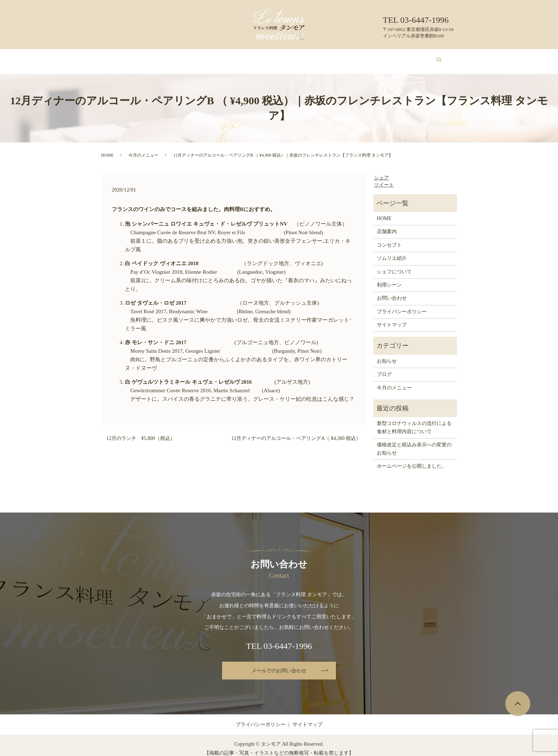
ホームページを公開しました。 (412, 459)
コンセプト (186, 58)
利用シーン (343, 58)
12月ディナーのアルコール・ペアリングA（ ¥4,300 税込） (296, 432)
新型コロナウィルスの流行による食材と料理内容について (414, 421)
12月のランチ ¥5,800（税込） (141, 432)
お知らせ (387, 354)
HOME (130, 58)
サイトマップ (392, 318)
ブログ (370, 58)
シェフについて (305, 58)
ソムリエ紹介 (264, 58)
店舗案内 (156, 58)
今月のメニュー (224, 58)
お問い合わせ (401, 58)
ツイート (384, 178)
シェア (381, 171)
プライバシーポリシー (402, 305)
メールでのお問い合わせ (279, 664)
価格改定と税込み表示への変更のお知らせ (414, 442)
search (435, 58)
